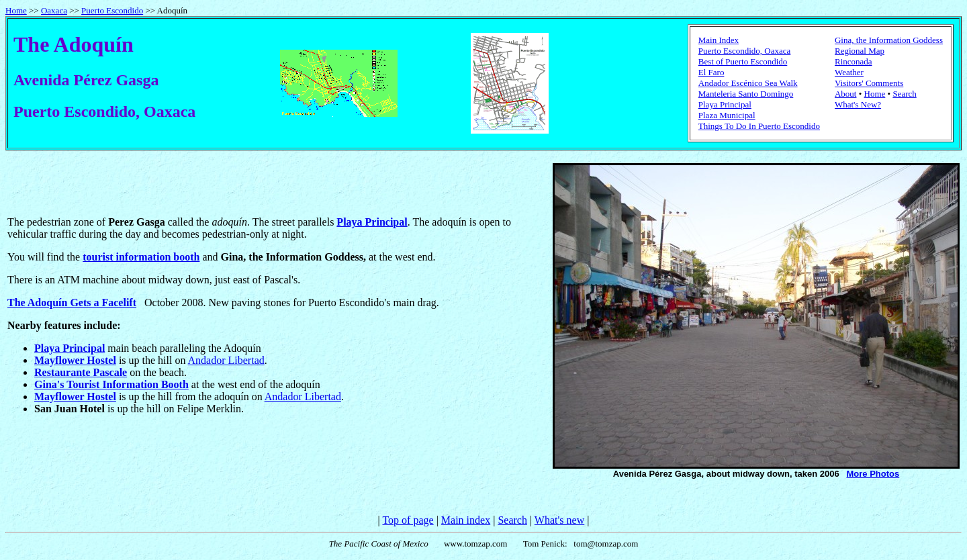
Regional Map (860, 51)
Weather (849, 72)
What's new (559, 520)
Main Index (719, 40)
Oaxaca (54, 10)
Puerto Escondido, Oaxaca (745, 51)
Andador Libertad (226, 360)
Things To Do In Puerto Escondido (759, 126)
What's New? (858, 104)
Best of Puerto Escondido (743, 61)
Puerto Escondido (112, 10)
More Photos (873, 474)
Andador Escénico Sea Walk (748, 83)
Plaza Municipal (727, 115)
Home (16, 10)
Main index (466, 520)
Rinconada (854, 61)
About (846, 94)
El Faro (711, 72)
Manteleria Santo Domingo (746, 94)
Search (904, 94)
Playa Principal (725, 104)
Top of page (408, 520)
